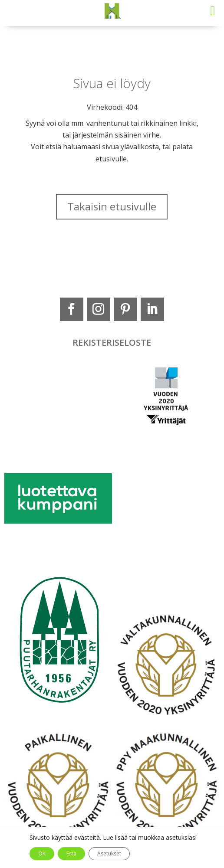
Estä (71, 853)
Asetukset (109, 853)
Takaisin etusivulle (112, 206)
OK (42, 853)
